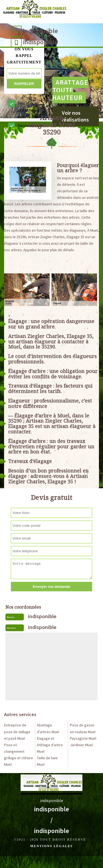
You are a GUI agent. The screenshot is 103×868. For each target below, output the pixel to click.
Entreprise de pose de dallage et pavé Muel (17, 732)
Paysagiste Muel (83, 738)
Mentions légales (51, 846)
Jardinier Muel (81, 745)
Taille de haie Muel (47, 761)
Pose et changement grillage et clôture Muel (19, 755)
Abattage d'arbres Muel (48, 728)
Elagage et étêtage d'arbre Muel (50, 745)
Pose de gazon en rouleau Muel (83, 728)
